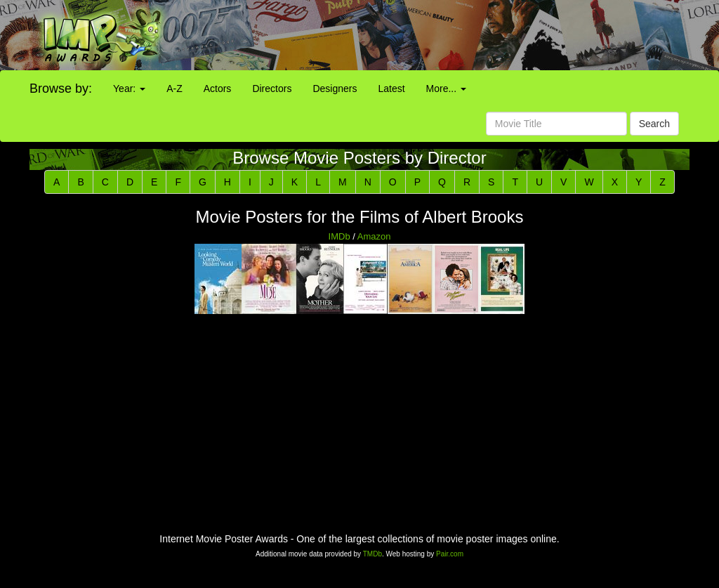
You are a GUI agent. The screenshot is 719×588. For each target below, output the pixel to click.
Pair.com (450, 554)
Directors (272, 89)
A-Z (174, 89)
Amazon (374, 236)
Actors (218, 89)
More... (446, 89)
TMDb (372, 554)
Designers (335, 89)
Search (654, 124)
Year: (129, 89)
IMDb (339, 236)
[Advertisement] (449, 35)
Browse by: (61, 89)
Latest (391, 89)
